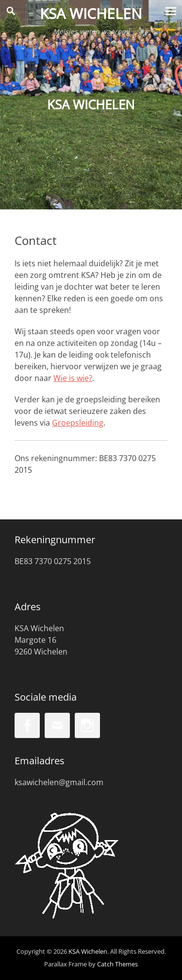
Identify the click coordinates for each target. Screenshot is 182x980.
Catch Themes (117, 964)
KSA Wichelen (91, 13)
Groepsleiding (78, 423)
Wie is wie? (73, 378)
